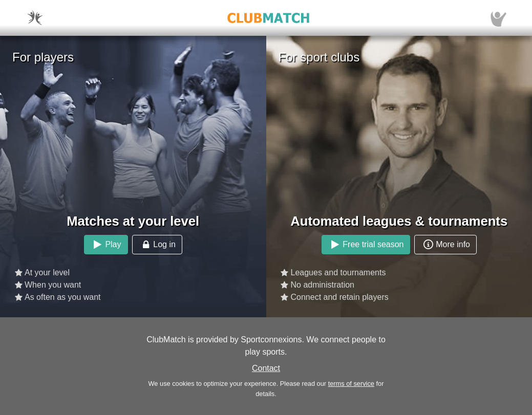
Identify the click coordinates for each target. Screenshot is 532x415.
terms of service (351, 384)
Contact (266, 368)
